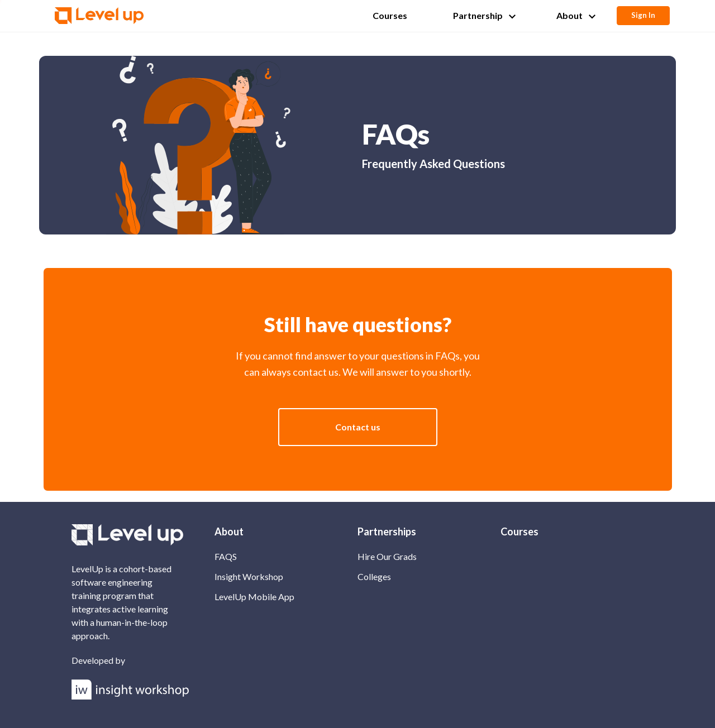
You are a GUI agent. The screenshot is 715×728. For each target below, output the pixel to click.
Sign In (643, 15)
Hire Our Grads (387, 556)
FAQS (226, 556)
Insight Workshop (249, 576)
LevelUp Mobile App (254, 597)
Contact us (358, 427)
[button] (393, 16)
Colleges (374, 576)
